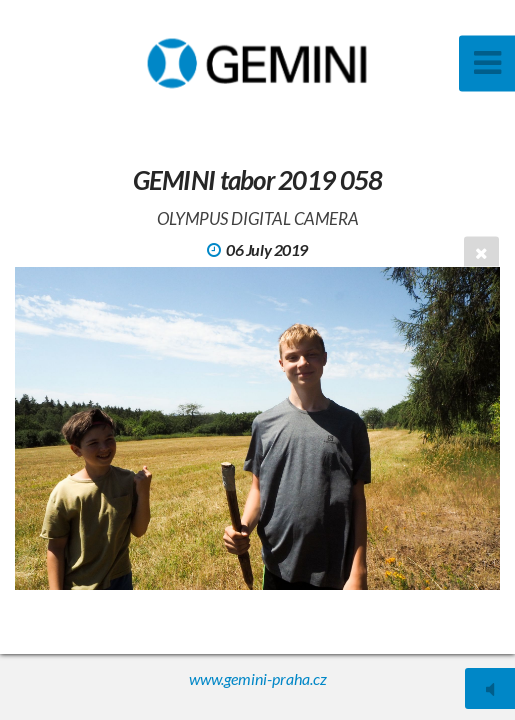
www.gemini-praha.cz (258, 678)
